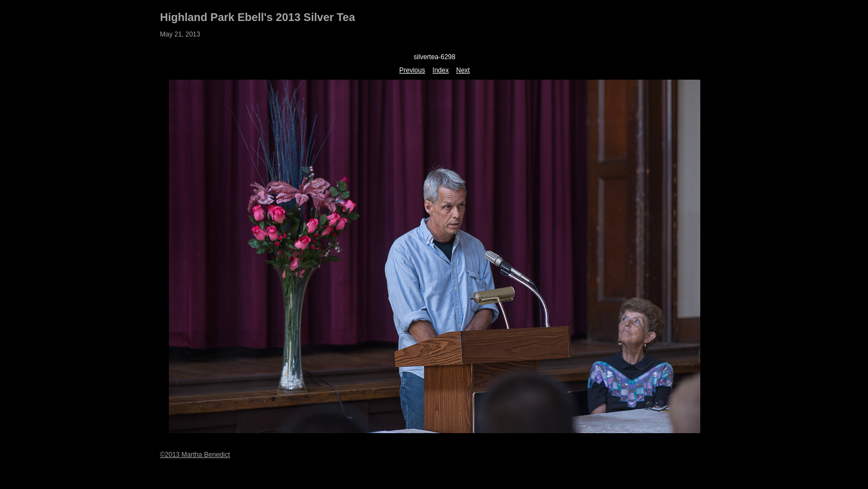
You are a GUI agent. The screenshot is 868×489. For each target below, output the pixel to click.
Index (440, 70)
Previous (412, 70)
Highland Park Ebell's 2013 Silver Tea (257, 17)
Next (463, 70)
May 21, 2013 (180, 34)
